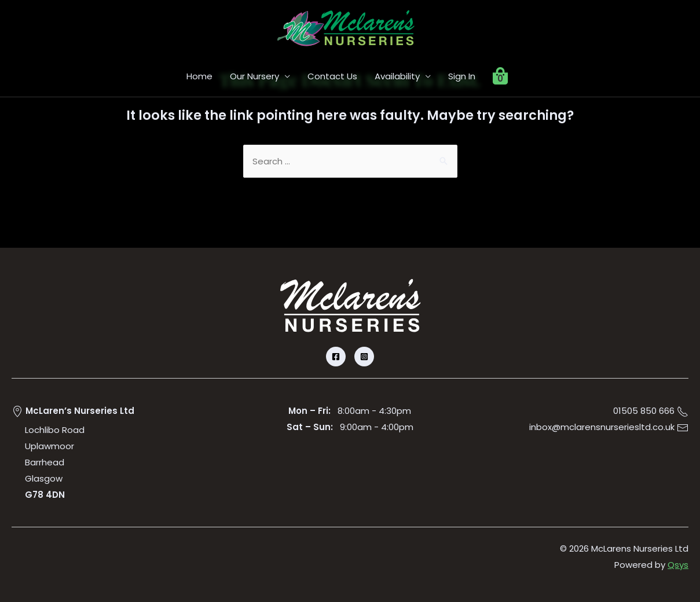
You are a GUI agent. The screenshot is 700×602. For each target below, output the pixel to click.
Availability (397, 76)
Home (199, 76)
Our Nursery (254, 76)
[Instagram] (364, 357)
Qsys (678, 565)
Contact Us (332, 76)
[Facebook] (336, 357)
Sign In (462, 76)
